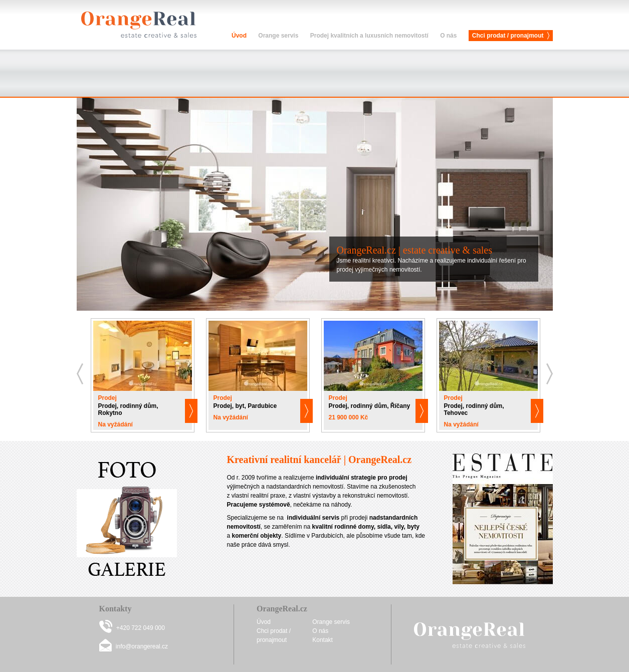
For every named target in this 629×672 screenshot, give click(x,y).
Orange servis (278, 36)
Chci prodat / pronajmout (508, 36)
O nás (448, 36)
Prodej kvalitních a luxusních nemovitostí (369, 36)
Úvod (239, 36)
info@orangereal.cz (142, 646)
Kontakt (323, 640)
